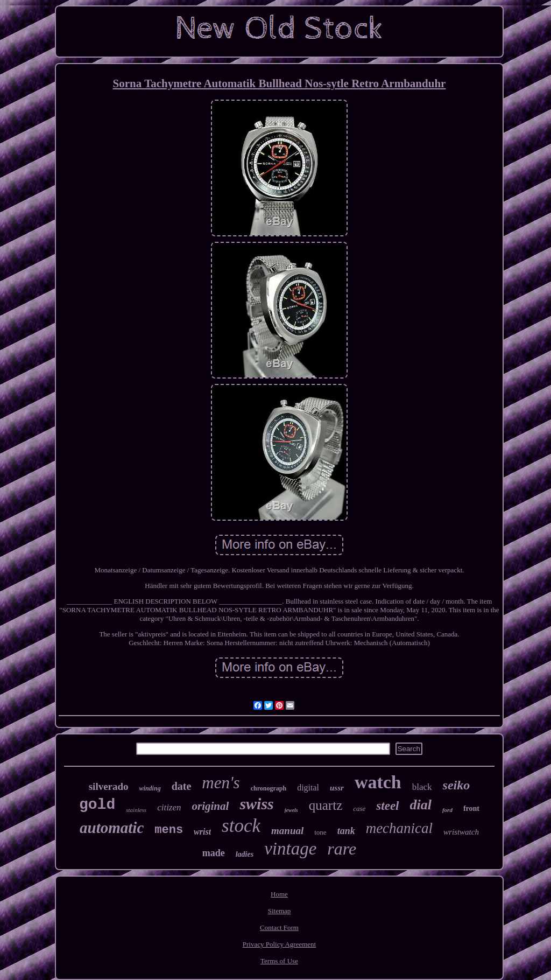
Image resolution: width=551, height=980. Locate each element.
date (182, 786)
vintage (290, 849)
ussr (337, 788)
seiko (457, 785)
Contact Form (279, 927)
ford (447, 810)
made (214, 853)
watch (378, 782)
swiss (256, 804)
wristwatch (461, 832)
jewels (291, 810)
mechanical (399, 828)
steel (387, 806)
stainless (136, 810)
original (211, 806)
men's (221, 783)
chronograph (269, 788)
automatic (112, 828)
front (471, 808)
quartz (326, 805)
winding (150, 788)
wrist (202, 832)
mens (169, 830)
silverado (109, 786)
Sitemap (280, 911)
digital (308, 787)
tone (320, 832)
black (422, 787)
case (359, 808)
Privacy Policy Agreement (279, 944)
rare (342, 849)
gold (97, 805)
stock (241, 826)
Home (279, 894)
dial (421, 805)
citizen (169, 807)
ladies (245, 854)
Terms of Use (279, 961)
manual (287, 831)
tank (346, 831)
